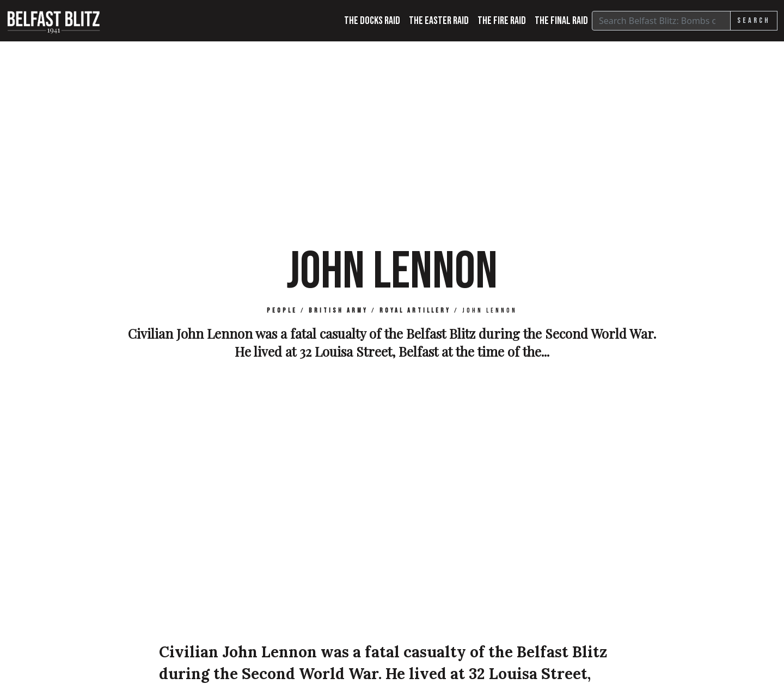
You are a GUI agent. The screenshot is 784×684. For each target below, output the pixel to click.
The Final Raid (561, 21)
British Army (338, 311)
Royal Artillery (415, 311)
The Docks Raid (372, 21)
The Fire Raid (502, 21)
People (282, 311)
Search (754, 20)
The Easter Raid (439, 21)
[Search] (661, 21)
